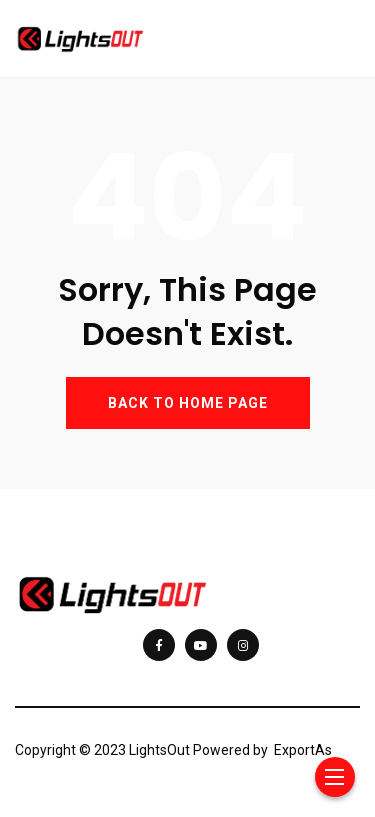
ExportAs (303, 750)
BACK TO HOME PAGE (188, 403)
